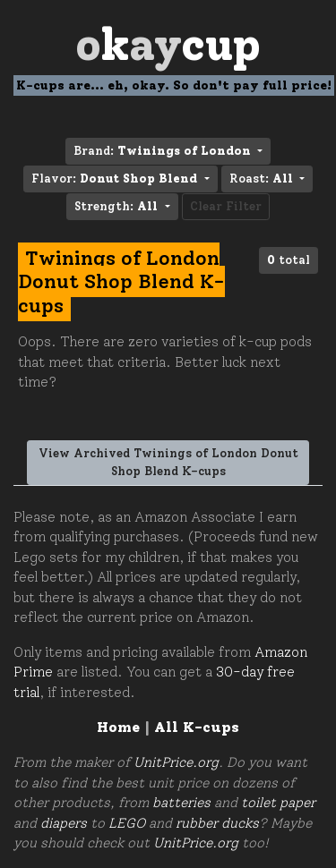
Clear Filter (226, 206)
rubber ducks (217, 823)
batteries (181, 803)
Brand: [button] (164, 151)
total (289, 260)
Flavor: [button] (116, 179)
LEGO (127, 823)
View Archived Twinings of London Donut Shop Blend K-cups (168, 462)
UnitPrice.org (176, 762)
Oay (168, 44)
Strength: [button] (118, 206)
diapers (64, 823)
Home (118, 727)
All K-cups (197, 727)
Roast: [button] (263, 179)
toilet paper (278, 803)
